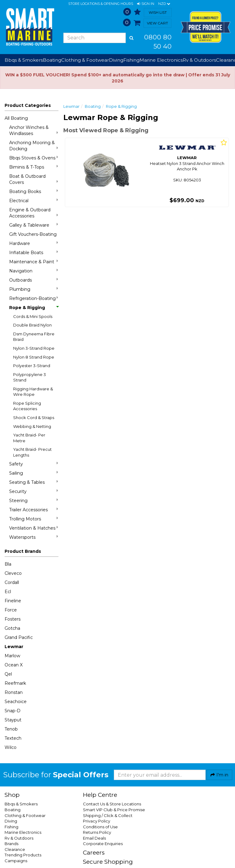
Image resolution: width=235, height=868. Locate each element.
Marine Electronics (23, 832)
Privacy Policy (97, 821)
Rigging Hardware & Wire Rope (33, 392)
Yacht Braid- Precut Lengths (32, 452)
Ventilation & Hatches (34, 528)
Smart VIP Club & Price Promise (114, 810)
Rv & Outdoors (19, 838)
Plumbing (34, 289)
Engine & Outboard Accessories (34, 213)
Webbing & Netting (32, 426)
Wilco (11, 747)
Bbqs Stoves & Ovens (34, 158)
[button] (146, 4)
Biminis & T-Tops (34, 167)
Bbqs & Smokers (24, 60)
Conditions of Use (100, 827)
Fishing (11, 827)
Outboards (34, 280)
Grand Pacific (19, 637)
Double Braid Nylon (32, 325)
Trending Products (23, 855)
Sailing (34, 473)
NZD (164, 4)
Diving (11, 821)
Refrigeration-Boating (34, 298)
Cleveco (13, 573)
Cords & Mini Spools (33, 316)
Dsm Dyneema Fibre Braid (34, 337)
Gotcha (12, 628)
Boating (93, 106)
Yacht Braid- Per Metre (29, 438)
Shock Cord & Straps (34, 418)
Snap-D (13, 711)
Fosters (13, 619)
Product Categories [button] (28, 105)
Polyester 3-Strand (32, 366)
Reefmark (15, 683)
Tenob (11, 729)
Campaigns (16, 861)
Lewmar (14, 647)
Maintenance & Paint (34, 262)
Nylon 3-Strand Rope (34, 348)
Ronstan (14, 692)
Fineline (13, 601)
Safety (34, 464)
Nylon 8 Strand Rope (34, 357)
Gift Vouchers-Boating (33, 234)
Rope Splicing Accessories (27, 406)
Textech (13, 738)
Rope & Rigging (34, 308)
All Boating (16, 118)
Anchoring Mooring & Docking (34, 146)
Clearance (15, 849)
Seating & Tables (34, 482)
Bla (8, 564)
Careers (94, 853)
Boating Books (34, 191)
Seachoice (16, 702)
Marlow (12, 656)
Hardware (34, 243)
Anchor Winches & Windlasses (34, 130)
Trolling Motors (34, 519)
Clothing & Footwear (25, 815)
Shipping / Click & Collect (108, 815)
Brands (11, 844)
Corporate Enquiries (103, 844)
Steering (34, 500)
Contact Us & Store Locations (112, 804)
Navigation (34, 271)
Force (11, 610)
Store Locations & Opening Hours (101, 4)
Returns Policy (97, 832)
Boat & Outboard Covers (34, 179)
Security (34, 491)
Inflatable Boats (34, 252)
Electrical (34, 201)
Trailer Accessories (34, 510)
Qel (8, 674)
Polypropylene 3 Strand (30, 377)
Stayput (13, 720)
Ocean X (14, 665)
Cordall (12, 582)
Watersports (34, 537)
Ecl (8, 592)
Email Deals (94, 838)
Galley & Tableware (34, 225)
